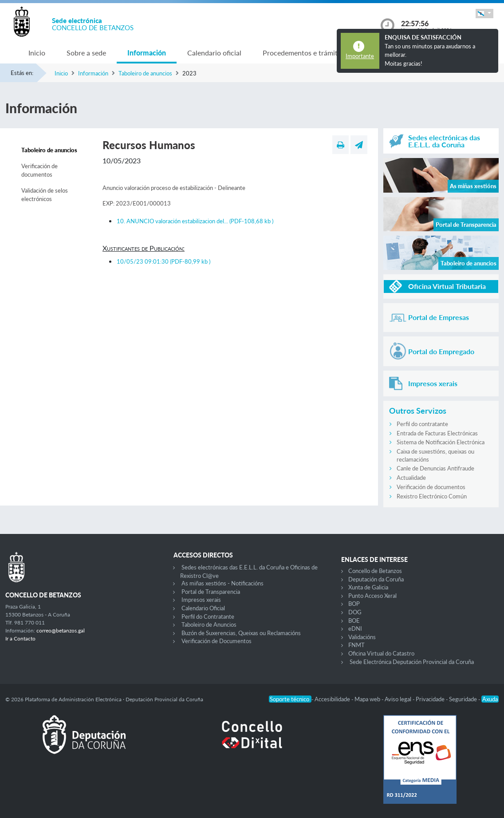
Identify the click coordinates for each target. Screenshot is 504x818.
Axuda (490, 699)
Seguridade (464, 699)
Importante (360, 56)
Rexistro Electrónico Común (432, 496)
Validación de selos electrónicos (45, 195)
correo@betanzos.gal (61, 630)
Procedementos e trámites (303, 53)
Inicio (37, 53)
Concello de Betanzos (375, 571)
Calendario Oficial (203, 608)
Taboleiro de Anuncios (209, 624)
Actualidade (411, 478)
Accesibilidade (333, 699)
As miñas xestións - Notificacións (222, 583)
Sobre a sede (86, 53)
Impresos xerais (201, 600)
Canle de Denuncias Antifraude (435, 468)
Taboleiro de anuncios (145, 73)
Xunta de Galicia (368, 587)
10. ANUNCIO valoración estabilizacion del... (195, 221)
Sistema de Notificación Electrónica (441, 442)
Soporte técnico (290, 699)
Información (147, 53)
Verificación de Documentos (217, 641)
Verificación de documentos (39, 170)
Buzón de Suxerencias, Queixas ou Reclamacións (241, 633)
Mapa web (368, 699)
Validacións (362, 637)
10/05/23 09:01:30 (163, 261)
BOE (354, 620)
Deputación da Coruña (376, 579)
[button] (484, 14)
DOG (355, 612)
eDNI (355, 628)
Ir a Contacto (20, 638)
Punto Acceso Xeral (372, 596)
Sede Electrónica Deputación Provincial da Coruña (412, 662)
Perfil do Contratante (208, 616)
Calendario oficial (214, 53)
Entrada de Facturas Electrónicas (437, 433)
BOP (354, 604)
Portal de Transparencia (211, 592)
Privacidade (431, 699)
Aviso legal (399, 699)
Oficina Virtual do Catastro (381, 653)
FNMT (356, 645)
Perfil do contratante (422, 424)
